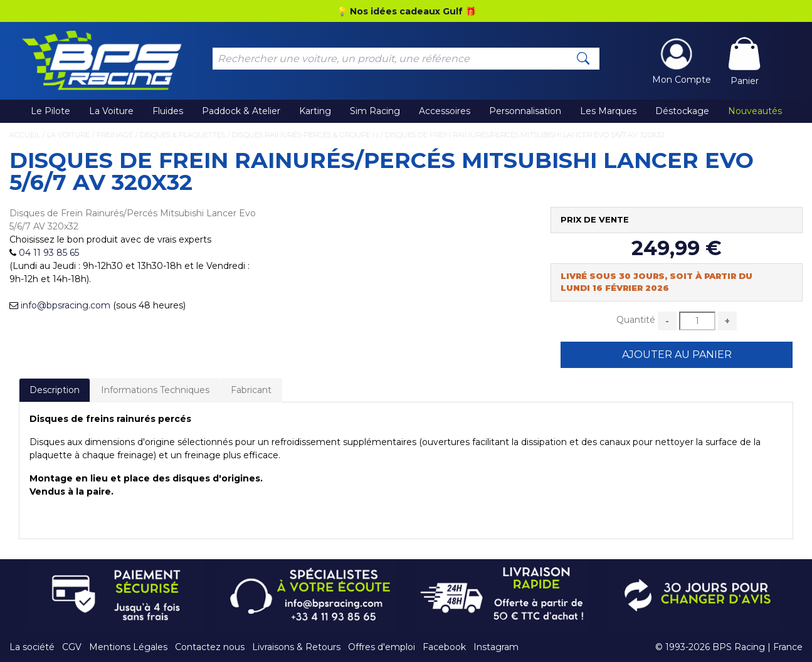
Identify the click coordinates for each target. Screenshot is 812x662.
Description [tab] (55, 390)
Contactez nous (210, 647)
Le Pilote (50, 111)
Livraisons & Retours (296, 647)
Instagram (496, 647)
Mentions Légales (128, 647)
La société (32, 647)
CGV (72, 647)
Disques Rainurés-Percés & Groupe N (305, 135)
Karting (315, 111)
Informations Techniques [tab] (155, 390)
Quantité (636, 320)
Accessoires (445, 111)
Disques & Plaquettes (182, 135)
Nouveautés (755, 111)
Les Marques (608, 111)
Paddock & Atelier (241, 111)
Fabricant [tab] (251, 390)
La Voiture (111, 111)
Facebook (444, 647)
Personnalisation (525, 111)
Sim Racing (375, 111)
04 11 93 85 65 (49, 253)
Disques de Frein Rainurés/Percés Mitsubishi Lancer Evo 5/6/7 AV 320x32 (525, 135)
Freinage (115, 135)
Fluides (168, 111)
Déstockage (682, 111)
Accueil (25, 135)
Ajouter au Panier (677, 355)
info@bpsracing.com (66, 305)
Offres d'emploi (382, 647)
